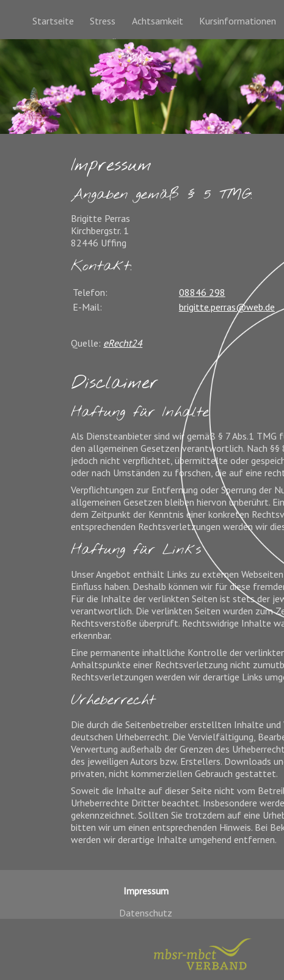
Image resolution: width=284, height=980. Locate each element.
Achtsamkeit (158, 21)
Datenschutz (146, 913)
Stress (103, 21)
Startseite (53, 21)
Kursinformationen (238, 21)
